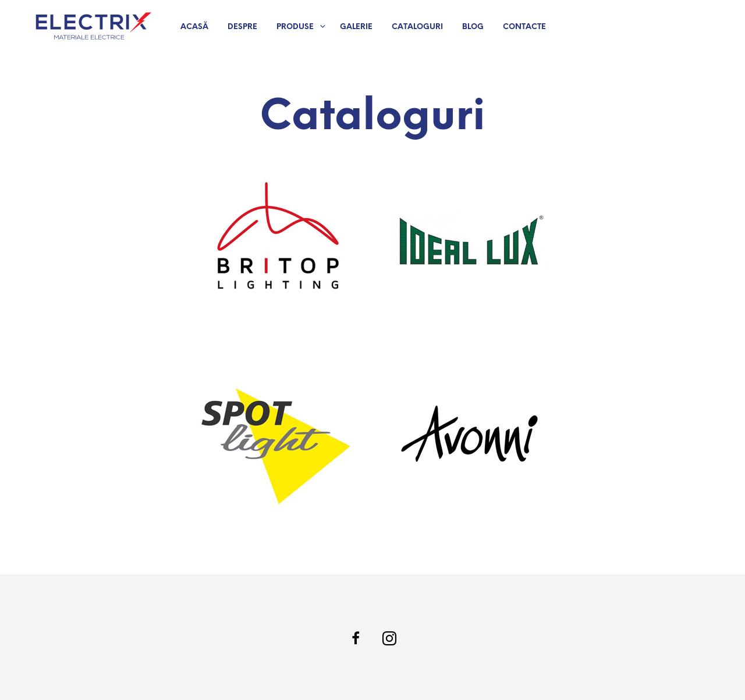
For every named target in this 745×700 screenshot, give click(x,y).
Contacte (524, 27)
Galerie (356, 27)
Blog (473, 27)
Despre (242, 27)
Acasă (194, 27)
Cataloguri (417, 27)
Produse (295, 27)
